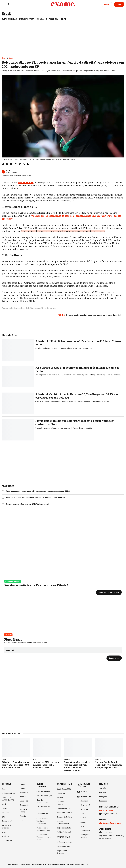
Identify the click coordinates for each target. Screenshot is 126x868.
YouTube (103, 788)
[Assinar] (107, 4)
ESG (3, 817)
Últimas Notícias (8, 793)
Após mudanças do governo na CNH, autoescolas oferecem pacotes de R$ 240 (38, 491)
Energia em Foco (63, 808)
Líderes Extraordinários (63, 822)
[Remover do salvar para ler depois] (28, 164)
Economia (6, 813)
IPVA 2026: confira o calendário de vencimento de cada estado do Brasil (35, 498)
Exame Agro (25, 801)
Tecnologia (24, 805)
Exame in (84, 801)
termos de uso (25, 865)
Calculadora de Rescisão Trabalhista (43, 821)
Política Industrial (64, 832)
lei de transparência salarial (78, 865)
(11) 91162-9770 (110, 814)
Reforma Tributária (64, 817)
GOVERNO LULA (52, 19)
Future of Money (24, 811)
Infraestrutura (27, 19)
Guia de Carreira (43, 807)
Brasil (7, 13)
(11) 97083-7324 (110, 832)
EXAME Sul (61, 793)
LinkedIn (103, 792)
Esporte (23, 797)
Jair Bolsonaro (33, 308)
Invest (4, 832)
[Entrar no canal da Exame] (109, 592)
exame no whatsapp (13, 581)
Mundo (23, 784)
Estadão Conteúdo (12, 171)
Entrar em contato (107, 810)
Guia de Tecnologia (44, 796)
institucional (13, 865)
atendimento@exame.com (110, 823)
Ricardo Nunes (49, 308)
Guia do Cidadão (9, 19)
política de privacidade (56, 865)
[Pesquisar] (8, 4)
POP (21, 820)
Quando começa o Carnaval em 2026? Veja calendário (28, 504)
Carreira (5, 808)
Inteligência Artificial (6, 827)
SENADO (64, 19)
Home (4, 58)
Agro (82, 826)
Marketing (24, 792)
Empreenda (85, 830)
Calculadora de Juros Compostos (43, 829)
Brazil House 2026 (64, 789)
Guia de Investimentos (42, 801)
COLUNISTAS (7, 840)
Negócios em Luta (64, 828)
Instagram (103, 797)
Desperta (8, 635)
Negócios (5, 836)
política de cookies (39, 865)
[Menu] (3, 4)
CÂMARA (40, 19)
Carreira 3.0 (85, 805)
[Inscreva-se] (114, 658)
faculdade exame (85, 785)
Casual (23, 788)
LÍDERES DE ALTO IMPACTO (8, 799)
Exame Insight (7, 821)
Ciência (23, 816)
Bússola (60, 797)
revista (84, 792)
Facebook (103, 801)
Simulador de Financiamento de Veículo (44, 837)
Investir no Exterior (64, 813)
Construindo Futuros (62, 803)
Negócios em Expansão (62, 852)
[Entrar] (119, 4)
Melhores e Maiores (64, 842)
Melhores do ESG (63, 846)
